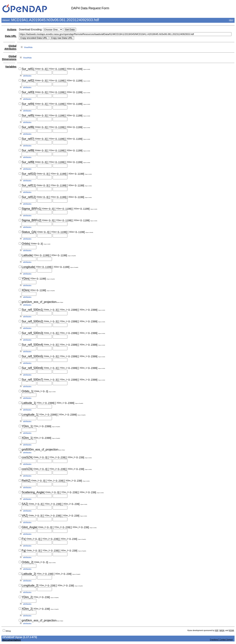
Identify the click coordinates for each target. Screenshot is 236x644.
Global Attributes (10, 47)
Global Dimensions (9, 58)
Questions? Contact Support (221, 640)
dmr (231, 20)
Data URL (11, 36)
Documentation (12, 640)
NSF (217, 630)
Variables (11, 67)
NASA (222, 630)
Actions (12, 29)
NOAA (231, 630)
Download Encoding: (31, 29)
